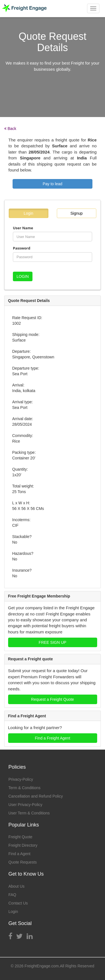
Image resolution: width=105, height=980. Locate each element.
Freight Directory (23, 845)
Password (22, 248)
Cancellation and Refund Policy (36, 796)
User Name (23, 228)
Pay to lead (52, 184)
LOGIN (23, 276)
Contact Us (18, 903)
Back (10, 129)
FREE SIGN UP (53, 642)
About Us (17, 886)
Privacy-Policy (21, 779)
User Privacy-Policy (25, 805)
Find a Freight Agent (52, 738)
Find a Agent (19, 854)
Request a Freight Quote (53, 699)
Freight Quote (20, 837)
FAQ (12, 895)
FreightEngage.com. (42, 966)
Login (29, 213)
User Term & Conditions (29, 813)
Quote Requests (23, 862)
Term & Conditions (24, 788)
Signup (76, 213)
